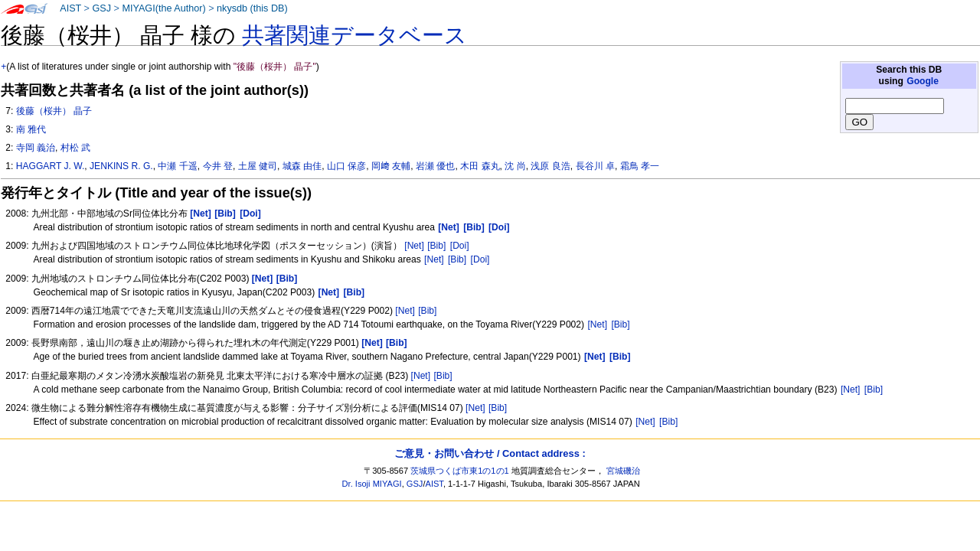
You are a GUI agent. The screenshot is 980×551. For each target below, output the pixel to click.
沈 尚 (515, 166)
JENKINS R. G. (121, 166)
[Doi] (460, 246)
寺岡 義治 (36, 148)
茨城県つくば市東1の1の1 (460, 471)
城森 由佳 (302, 166)
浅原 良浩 (550, 166)
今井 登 (218, 166)
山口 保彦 (346, 166)
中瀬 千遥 (177, 166)
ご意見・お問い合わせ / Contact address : (490, 453)
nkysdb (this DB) (252, 8)
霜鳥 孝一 (640, 166)
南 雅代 (31, 129)
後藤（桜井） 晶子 (54, 111)
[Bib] (436, 246)
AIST (70, 8)
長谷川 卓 (595, 166)
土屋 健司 (258, 166)
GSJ (101, 8)
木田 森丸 (480, 166)
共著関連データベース (354, 35)
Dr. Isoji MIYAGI (372, 484)
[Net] (414, 246)
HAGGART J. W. (51, 166)
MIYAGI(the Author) (163, 8)
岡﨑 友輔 (391, 166)
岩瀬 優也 (435, 166)
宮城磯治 (623, 471)
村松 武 (75, 148)
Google (923, 81)
